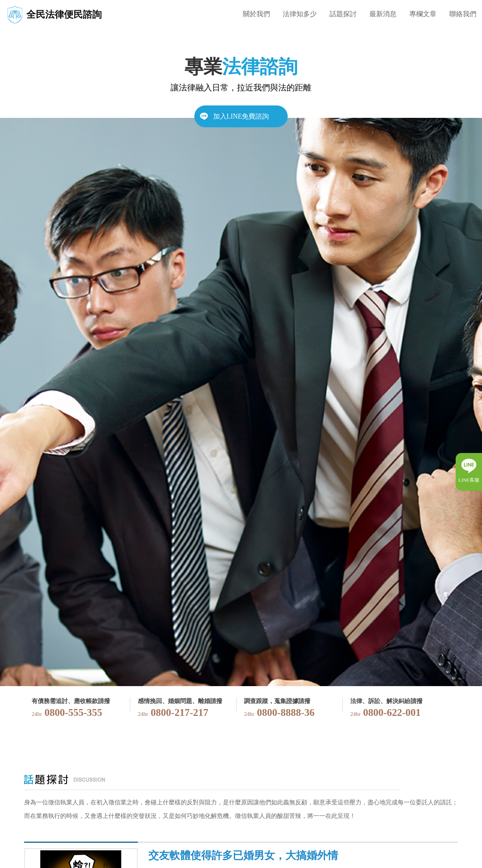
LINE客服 (469, 480)
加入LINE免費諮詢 (241, 116)
